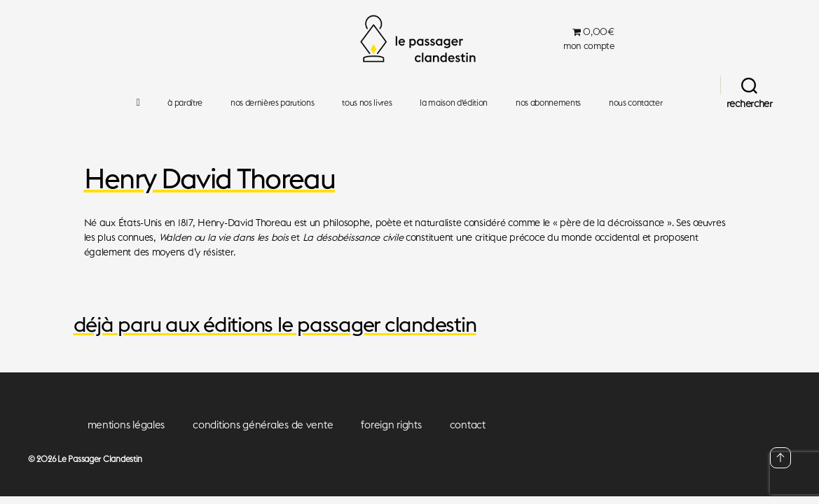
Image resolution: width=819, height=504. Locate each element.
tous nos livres (367, 103)
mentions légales (126, 425)
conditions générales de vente (263, 425)
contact (468, 425)
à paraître (185, 103)
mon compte (589, 46)
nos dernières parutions (272, 103)
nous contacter (635, 103)
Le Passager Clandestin (100, 459)
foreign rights (391, 425)
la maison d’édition (454, 103)
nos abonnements (548, 103)
